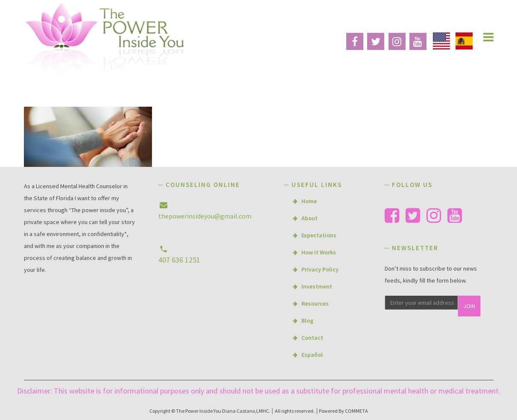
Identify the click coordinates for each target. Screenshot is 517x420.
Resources (315, 303)
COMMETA (356, 411)
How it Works (319, 252)
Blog (307, 321)
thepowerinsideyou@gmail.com (205, 216)
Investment (317, 286)
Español (312, 355)
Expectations (319, 235)
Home (309, 201)
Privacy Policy (320, 269)
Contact (312, 338)
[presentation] (439, 336)
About (310, 218)
